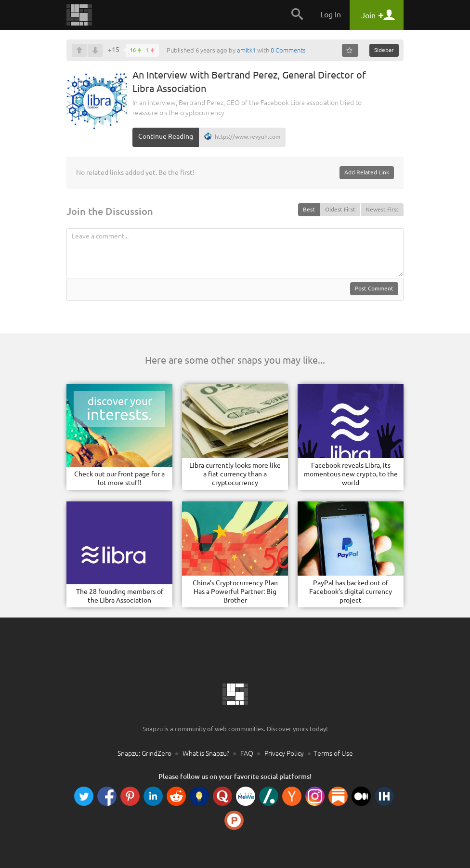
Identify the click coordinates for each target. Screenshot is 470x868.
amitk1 (246, 50)
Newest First (382, 209)
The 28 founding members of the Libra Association (120, 596)
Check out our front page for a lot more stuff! (119, 478)
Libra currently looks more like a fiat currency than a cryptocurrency (235, 474)
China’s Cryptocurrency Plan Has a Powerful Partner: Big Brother (235, 592)
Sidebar (384, 50)
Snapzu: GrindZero (144, 753)
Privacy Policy (284, 753)
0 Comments (288, 50)
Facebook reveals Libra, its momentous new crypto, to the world (351, 474)
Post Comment (374, 288)
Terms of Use (333, 753)
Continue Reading (166, 136)
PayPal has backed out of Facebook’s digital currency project (351, 592)
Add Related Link (367, 172)
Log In (331, 14)
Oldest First (340, 209)
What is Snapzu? (206, 753)
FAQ (247, 753)
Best (309, 209)
